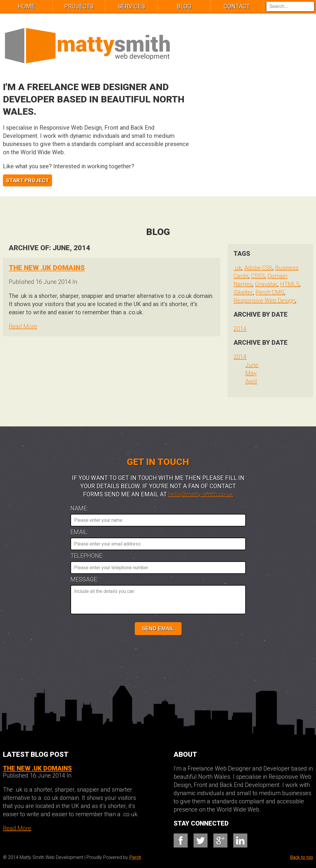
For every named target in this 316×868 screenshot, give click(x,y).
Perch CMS (270, 292)
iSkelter (243, 292)
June (252, 365)
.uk (238, 268)
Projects (79, 6)
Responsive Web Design (264, 301)
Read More (23, 326)
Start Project (27, 180)
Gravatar (266, 284)
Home (26, 6)
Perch (135, 857)
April (251, 381)
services (131, 6)
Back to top (302, 857)
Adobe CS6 (258, 268)
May (251, 373)
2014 (240, 329)
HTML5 (290, 284)
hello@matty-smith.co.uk (201, 494)
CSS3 (258, 276)
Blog (184, 6)
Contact (237, 6)
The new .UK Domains (47, 268)
